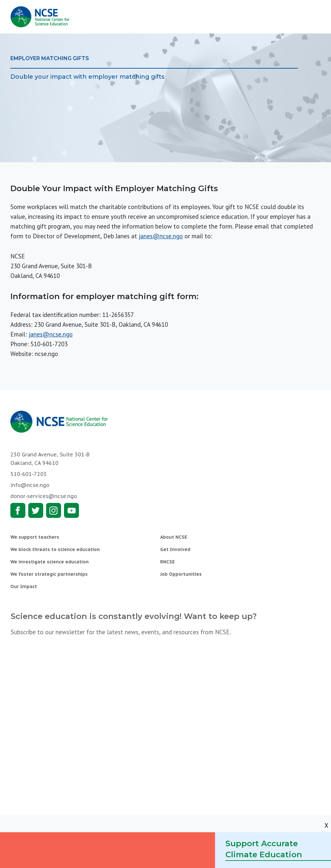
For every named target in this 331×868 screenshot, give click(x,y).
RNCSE (167, 562)
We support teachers (35, 537)
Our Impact (24, 586)
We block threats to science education (55, 549)
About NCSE (174, 537)
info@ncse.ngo (30, 485)
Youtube (71, 510)
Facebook (18, 510)
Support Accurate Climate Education (264, 849)
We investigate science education (50, 562)
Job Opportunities (181, 574)
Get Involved (175, 549)
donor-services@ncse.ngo (44, 496)
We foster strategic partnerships (49, 574)
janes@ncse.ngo (161, 236)
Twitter (36, 510)
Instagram (54, 510)
